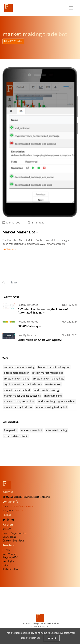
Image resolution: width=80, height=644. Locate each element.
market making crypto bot (19, 401)
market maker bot (31, 430)
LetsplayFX (8, 561)
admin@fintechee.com (22, 506)
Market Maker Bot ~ (20, 232)
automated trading (56, 430)
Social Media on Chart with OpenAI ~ (41, 340)
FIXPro (6, 565)
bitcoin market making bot (47, 373)
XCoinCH (7, 529)
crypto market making (17, 378)
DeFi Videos (9, 554)
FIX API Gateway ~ (29, 326)
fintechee (20, 510)
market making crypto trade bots (56, 401)
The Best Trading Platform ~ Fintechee (40, 623)
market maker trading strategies (22, 396)
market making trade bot (18, 407)
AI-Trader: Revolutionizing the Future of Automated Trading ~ (43, 311)
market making (53, 396)
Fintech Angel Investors (15, 533)
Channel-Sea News (13, 541)
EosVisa (7, 550)
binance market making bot (54, 367)
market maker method (17, 390)
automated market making (19, 367)
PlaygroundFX (10, 558)
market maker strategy (46, 390)
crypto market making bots (48, 378)
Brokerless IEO (10, 569)
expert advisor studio (16, 436)
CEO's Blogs (9, 537)
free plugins (11, 430)
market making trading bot (51, 407)
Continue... (9, 249)
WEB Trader (13, 41)
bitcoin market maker (16, 373)
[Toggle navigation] (71, 8)
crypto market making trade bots (23, 384)
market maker (53, 384)
